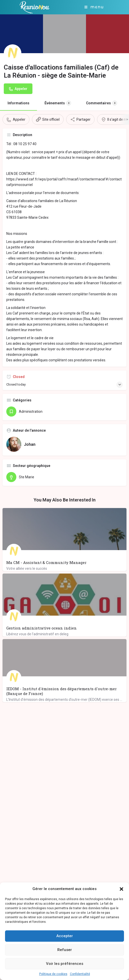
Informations (18, 103)
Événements (58, 103)
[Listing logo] (13, 53)
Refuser (65, 950)
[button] (121, 889)
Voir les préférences (65, 964)
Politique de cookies (53, 974)
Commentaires (101, 103)
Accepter (65, 936)
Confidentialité (80, 974)
